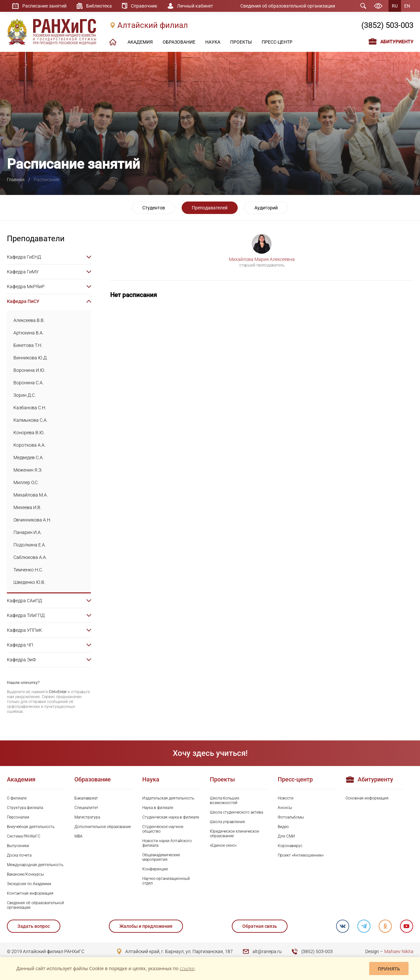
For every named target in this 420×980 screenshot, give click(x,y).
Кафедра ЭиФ (21, 660)
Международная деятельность (35, 865)
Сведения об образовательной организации (288, 6)
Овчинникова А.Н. (32, 520)
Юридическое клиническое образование (234, 834)
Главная (16, 180)
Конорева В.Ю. (29, 433)
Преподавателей (210, 208)
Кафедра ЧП (20, 645)
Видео (283, 827)
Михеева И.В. (27, 507)
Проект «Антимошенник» (301, 855)
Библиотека (99, 6)
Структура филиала (25, 808)
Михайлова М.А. (31, 495)
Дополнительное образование (103, 827)
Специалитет (86, 808)
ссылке (187, 968)
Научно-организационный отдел (166, 881)
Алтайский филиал (153, 25)
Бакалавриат (86, 798)
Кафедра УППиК (24, 630)
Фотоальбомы (291, 817)
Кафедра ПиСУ (23, 301)
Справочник (144, 6)
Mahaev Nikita (399, 951)
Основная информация (367, 798)
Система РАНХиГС (24, 836)
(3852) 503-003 (387, 25)
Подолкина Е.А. (30, 545)
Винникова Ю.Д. (30, 358)
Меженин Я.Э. (28, 470)
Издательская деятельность (168, 798)
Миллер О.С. (26, 482)
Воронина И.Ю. (29, 370)
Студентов (154, 208)
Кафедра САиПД (24, 601)
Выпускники (18, 846)
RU (395, 6)
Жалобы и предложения (146, 926)
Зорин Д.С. (25, 395)
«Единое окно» (223, 845)
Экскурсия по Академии (29, 884)
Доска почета (19, 855)
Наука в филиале (158, 808)
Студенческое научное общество (163, 829)
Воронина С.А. (29, 383)
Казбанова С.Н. (30, 408)
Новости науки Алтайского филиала (167, 843)
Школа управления (227, 822)
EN (407, 6)
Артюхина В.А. (29, 333)
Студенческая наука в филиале (171, 817)
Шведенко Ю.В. (29, 582)
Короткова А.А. (30, 445)
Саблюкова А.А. (30, 557)
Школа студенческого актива (236, 812)
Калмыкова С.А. (30, 420)
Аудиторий (266, 208)
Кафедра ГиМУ (23, 272)
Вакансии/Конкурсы (25, 874)
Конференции (155, 869)
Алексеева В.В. (29, 320)
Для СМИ (286, 836)
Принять (389, 969)
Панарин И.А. (28, 532)
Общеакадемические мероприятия (161, 857)
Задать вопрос (34, 926)
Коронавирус (290, 846)
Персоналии (18, 817)
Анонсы (285, 808)
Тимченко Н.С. (28, 570)
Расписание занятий (44, 6)
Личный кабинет (195, 6)
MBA (79, 836)
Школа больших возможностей (225, 800)
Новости (286, 798)
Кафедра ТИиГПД (26, 615)
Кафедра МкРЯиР (26, 287)
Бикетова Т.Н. (28, 345)
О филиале (17, 798)
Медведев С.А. (29, 458)
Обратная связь (260, 926)
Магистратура (87, 817)
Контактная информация (30, 893)
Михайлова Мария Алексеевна (262, 259)
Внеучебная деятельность (31, 827)
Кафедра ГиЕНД (24, 257)
